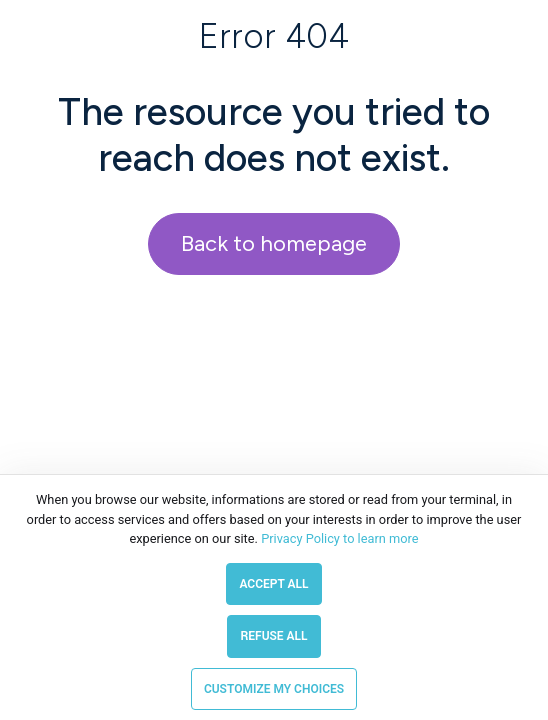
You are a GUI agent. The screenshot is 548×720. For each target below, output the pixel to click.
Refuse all (273, 636)
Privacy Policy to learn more (338, 538)
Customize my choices (274, 689)
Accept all (273, 584)
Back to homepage (274, 243)
